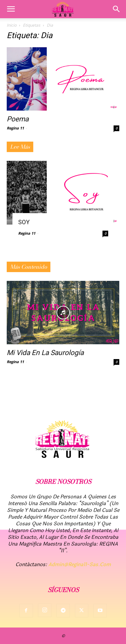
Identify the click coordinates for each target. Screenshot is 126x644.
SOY (24, 222)
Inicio (12, 25)
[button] (11, 9)
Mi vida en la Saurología (45, 353)
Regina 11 (15, 128)
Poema (18, 119)
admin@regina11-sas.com (80, 565)
